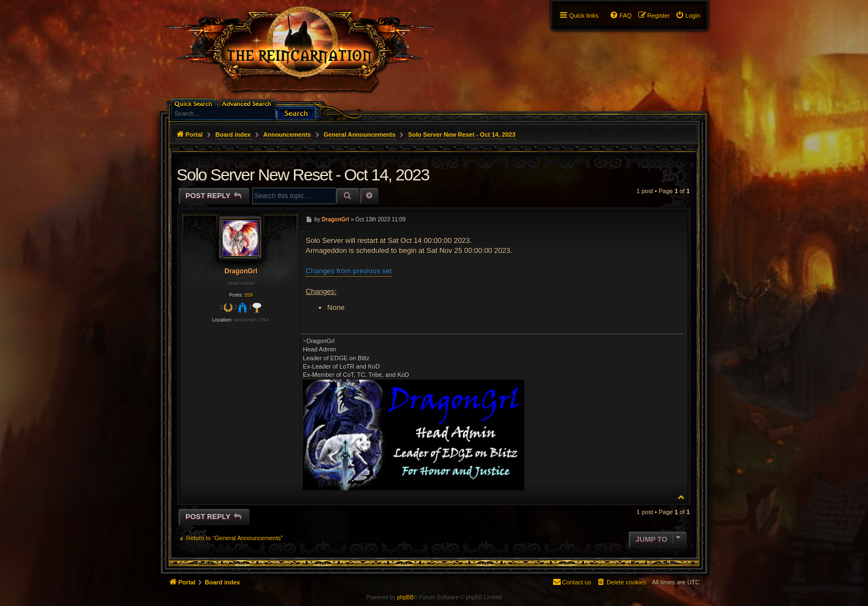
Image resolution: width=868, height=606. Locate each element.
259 (248, 295)
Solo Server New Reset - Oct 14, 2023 (462, 134)
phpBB (405, 597)
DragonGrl (241, 271)
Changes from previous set (348, 271)
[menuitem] (688, 15)
